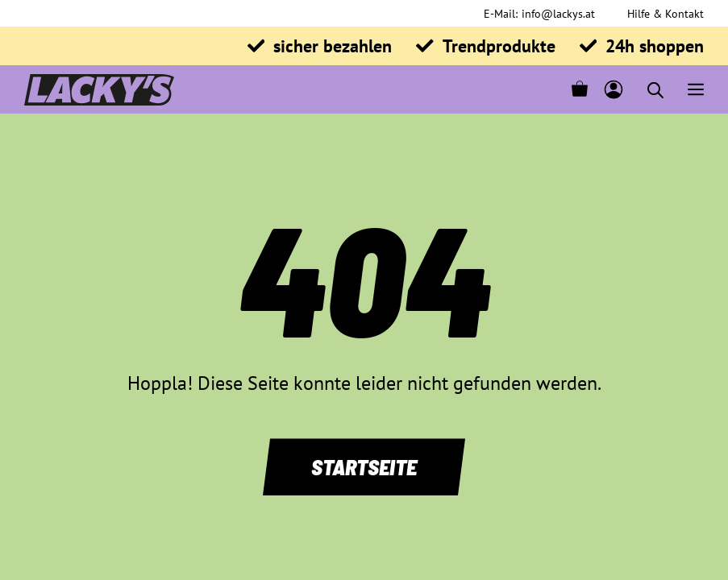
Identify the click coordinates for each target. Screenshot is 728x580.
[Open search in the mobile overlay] (655, 90)
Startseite (364, 466)
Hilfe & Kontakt (666, 14)
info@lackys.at (558, 14)
